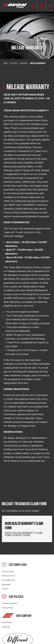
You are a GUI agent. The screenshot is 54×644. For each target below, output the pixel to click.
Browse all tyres (8, 576)
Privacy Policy (8, 608)
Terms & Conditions (10, 603)
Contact (5, 589)
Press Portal (7, 622)
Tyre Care (14, 63)
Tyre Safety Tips (8, 580)
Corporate (6, 627)
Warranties (6, 584)
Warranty (24, 63)
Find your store (8, 571)
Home (6, 63)
